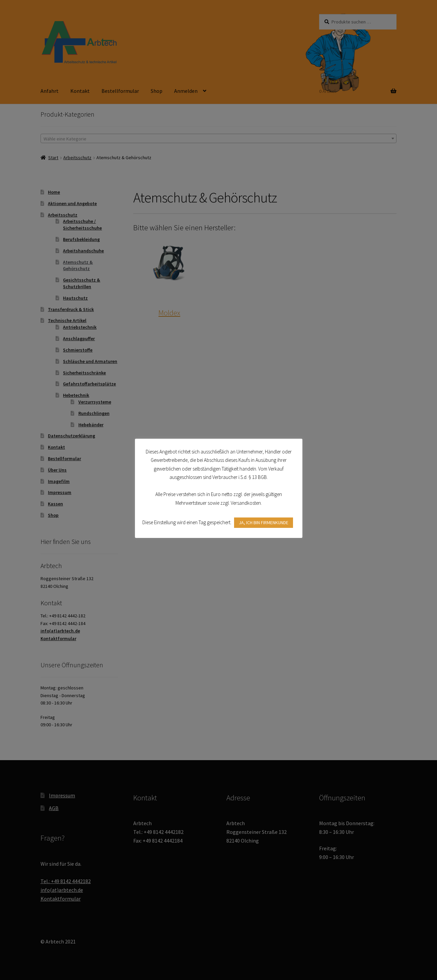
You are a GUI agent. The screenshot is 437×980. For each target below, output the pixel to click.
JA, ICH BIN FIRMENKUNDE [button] (264, 523)
